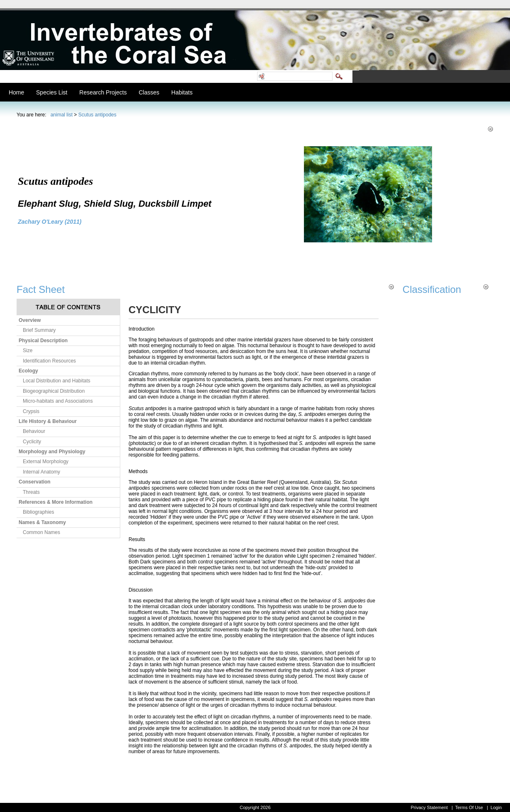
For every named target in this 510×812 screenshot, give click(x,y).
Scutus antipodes (97, 115)
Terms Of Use (469, 807)
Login (496, 807)
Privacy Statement (429, 807)
